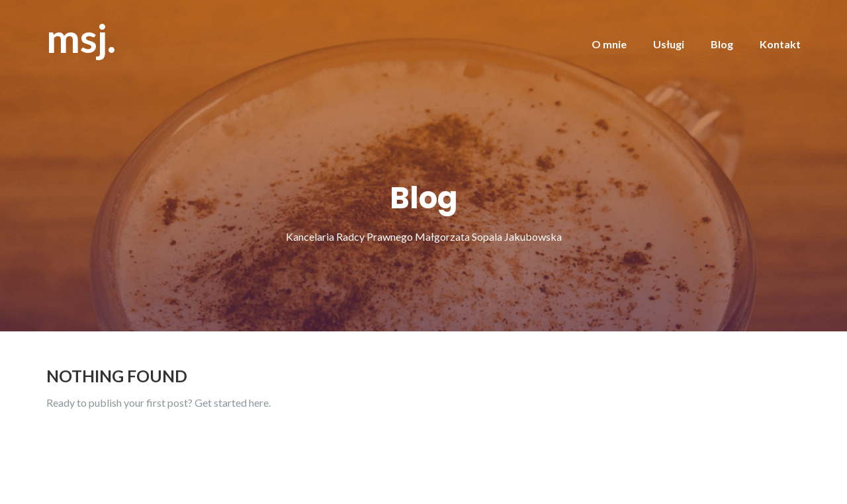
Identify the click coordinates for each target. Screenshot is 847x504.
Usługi (669, 44)
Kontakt (780, 44)
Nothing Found (117, 376)
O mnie (609, 44)
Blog (722, 44)
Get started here (232, 402)
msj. (81, 38)
